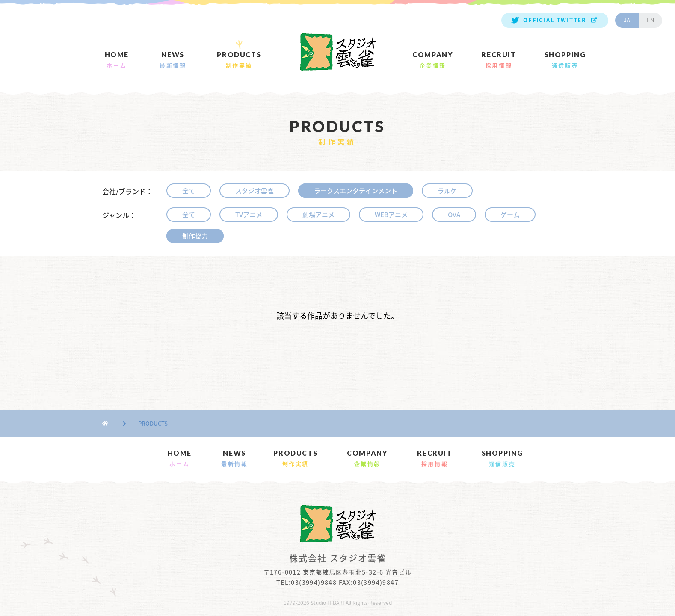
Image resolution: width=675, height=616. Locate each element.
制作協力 (195, 236)
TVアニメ (249, 215)
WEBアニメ (391, 215)
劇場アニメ (318, 215)
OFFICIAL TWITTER (555, 20)
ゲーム (510, 215)
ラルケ (447, 191)
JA (627, 20)
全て (189, 191)
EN (650, 20)
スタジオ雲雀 (255, 191)
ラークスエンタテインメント (356, 191)
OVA (454, 215)
